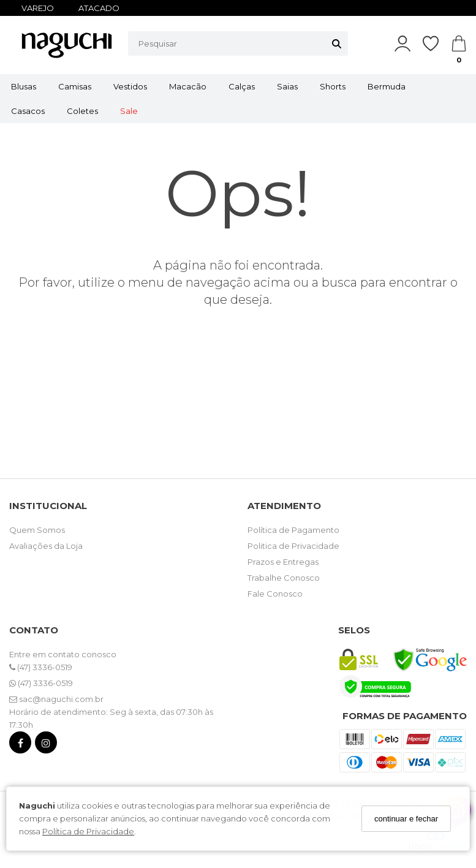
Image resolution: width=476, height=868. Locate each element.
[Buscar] (337, 43)
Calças (242, 86)
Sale (129, 111)
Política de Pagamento (293, 530)
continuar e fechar (406, 819)
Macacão (188, 86)
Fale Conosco (275, 594)
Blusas (24, 86)
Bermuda (387, 86)
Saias (287, 86)
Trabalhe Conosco (284, 578)
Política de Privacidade (88, 831)
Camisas (75, 86)
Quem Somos (37, 530)
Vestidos (130, 86)
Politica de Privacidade (293, 546)
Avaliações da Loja (46, 546)
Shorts (333, 86)
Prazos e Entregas (283, 562)
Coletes (82, 111)
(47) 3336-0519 (41, 667)
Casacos (28, 111)
